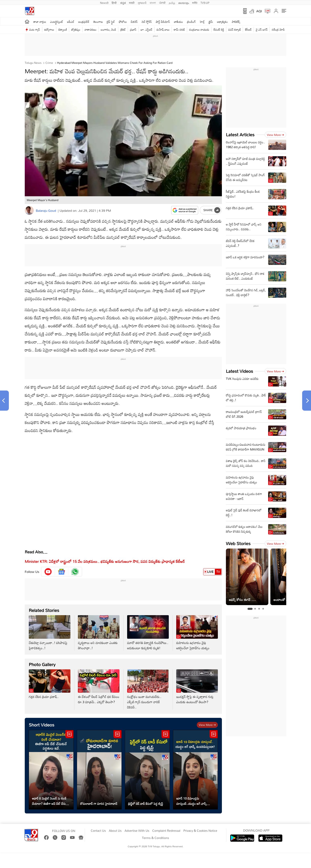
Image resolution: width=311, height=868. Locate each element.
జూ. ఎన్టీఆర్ (146, 29)
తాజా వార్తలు (40, 22)
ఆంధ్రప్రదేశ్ (84, 22)
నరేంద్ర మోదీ (278, 29)
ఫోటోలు (123, 22)
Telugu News (33, 63)
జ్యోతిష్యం (76, 29)
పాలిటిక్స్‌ (236, 22)
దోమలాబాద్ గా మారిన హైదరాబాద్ (99, 804)
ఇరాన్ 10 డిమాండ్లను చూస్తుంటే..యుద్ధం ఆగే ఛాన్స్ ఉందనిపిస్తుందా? (191, 801)
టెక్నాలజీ (63, 29)
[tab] (250, 609)
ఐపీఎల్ (71, 22)
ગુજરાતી (142, 2)
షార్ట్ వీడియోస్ (163, 22)
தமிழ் (172, 2)
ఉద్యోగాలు (49, 29)
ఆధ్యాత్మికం (222, 22)
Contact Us (98, 831)
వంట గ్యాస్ (35, 29)
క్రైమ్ (211, 22)
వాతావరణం (90, 29)
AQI (259, 11)
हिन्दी (114, 2)
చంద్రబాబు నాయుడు (199, 29)
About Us (115, 831)
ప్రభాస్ (133, 29)
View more (207, 725)
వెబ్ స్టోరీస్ (147, 22)
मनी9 (195, 2)
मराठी (132, 2)
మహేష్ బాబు (163, 29)
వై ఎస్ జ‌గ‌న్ (262, 29)
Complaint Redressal (166, 831)
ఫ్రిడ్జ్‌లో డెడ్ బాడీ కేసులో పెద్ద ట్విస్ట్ (146, 804)
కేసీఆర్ (248, 29)
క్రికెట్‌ (123, 29)
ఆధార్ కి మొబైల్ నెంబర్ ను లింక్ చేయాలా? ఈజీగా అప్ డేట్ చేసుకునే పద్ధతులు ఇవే (51, 801)
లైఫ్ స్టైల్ (111, 22)
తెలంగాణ (98, 22)
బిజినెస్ (134, 22)
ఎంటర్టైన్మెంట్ (57, 22)
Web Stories (238, 543)
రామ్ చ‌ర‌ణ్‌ (179, 29)
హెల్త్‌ (202, 22)
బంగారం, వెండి (109, 29)
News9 (104, 2)
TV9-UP (205, 2)
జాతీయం (179, 22)
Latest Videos (239, 371)
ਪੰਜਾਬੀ (162, 2)
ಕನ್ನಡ (123, 2)
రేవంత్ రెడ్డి (219, 29)
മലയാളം (184, 2)
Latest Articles (240, 135)
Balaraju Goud (46, 211)
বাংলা (153, 2)
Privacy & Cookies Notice (200, 831)
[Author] (29, 210)
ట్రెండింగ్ (192, 22)
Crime (49, 63)
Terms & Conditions (155, 838)
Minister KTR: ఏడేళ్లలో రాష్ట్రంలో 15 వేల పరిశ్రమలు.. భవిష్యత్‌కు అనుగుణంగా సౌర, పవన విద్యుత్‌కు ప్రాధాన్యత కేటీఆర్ (105, 561)
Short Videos (42, 725)
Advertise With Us (137, 831)
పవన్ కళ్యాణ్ (235, 29)
